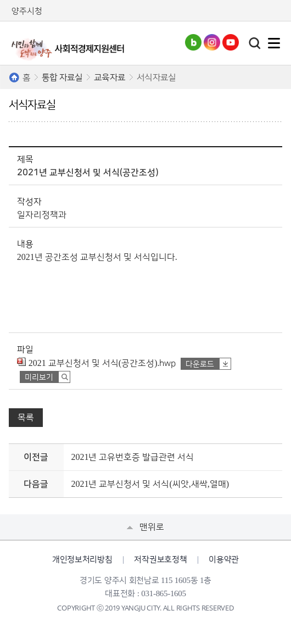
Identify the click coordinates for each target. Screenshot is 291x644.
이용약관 (224, 560)
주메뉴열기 (274, 43)
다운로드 (200, 364)
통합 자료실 (62, 77)
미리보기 (39, 377)
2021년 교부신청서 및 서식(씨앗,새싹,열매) (150, 484)
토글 (255, 43)
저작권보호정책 (160, 560)
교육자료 (110, 77)
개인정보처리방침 (82, 560)
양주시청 (27, 11)
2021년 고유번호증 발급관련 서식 (132, 457)
